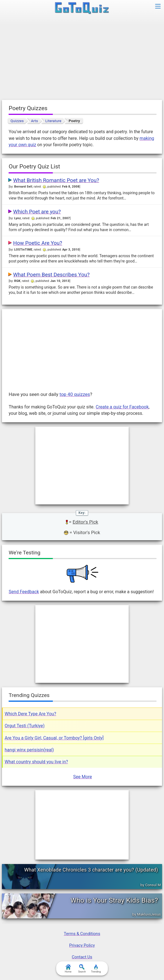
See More (82, 777)
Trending (96, 969)
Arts (35, 121)
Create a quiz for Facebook (122, 407)
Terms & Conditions (82, 934)
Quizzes (17, 121)
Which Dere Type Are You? (30, 714)
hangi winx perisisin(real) (29, 750)
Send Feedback (24, 592)
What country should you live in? (36, 762)
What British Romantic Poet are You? (56, 180)
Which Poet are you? (37, 212)
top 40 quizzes (75, 394)
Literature (53, 121)
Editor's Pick (85, 522)
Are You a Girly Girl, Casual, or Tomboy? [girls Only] (54, 738)
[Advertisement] (82, 58)
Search (82, 969)
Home (68, 969)
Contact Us (82, 957)
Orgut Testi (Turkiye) (25, 726)
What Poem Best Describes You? (51, 275)
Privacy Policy (82, 945)
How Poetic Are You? (38, 243)
